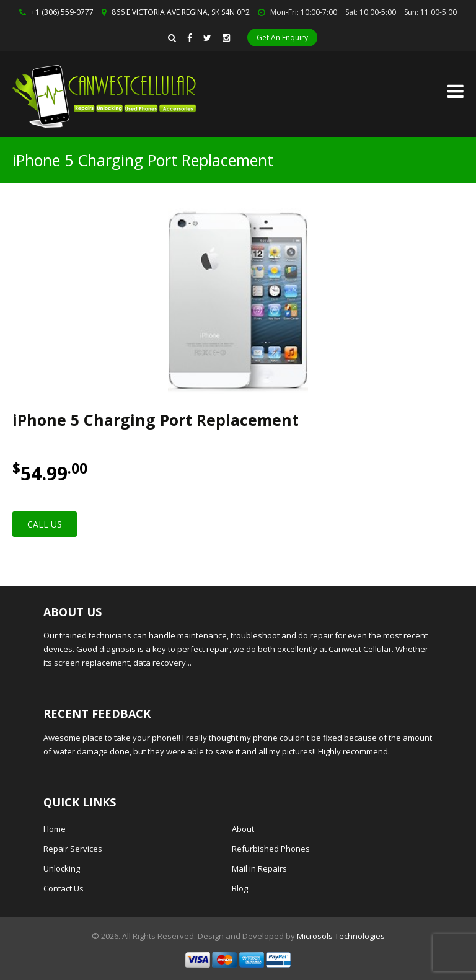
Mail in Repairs (259, 868)
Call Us (45, 524)
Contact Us (64, 888)
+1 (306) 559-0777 (62, 12)
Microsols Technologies (341, 936)
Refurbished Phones (271, 849)
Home (55, 829)
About (243, 829)
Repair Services (73, 849)
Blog (240, 888)
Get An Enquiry (282, 38)
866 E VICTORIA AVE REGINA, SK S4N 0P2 (181, 12)
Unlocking (62, 868)
